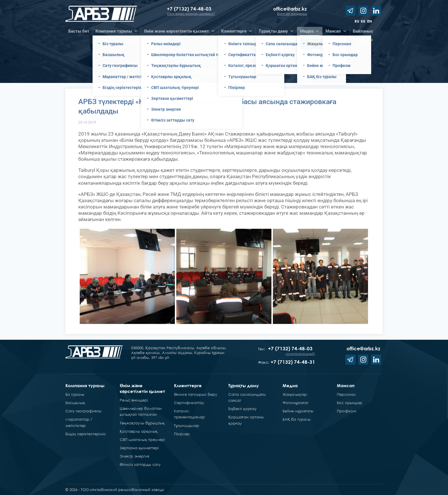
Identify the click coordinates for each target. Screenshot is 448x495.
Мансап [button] (336, 31)
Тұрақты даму (244, 385)
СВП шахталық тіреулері (142, 440)
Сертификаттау (189, 403)
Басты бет (79, 31)
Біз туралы (75, 394)
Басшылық (75, 403)
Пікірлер (182, 434)
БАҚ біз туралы (297, 419)
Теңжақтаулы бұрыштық (142, 423)
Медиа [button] (310, 31)
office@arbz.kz (290, 9)
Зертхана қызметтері (139, 448)
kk (363, 21)
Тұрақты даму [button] (276, 31)
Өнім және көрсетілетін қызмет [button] (180, 31)
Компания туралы (85, 385)
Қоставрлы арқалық (139, 431)
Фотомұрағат (295, 403)
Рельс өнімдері (134, 400)
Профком (347, 411)
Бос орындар (350, 403)
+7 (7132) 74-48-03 (190, 9)
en (370, 21)
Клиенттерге (188, 385)
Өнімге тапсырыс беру (196, 394)
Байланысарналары (363, 32)
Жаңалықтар (295, 394)
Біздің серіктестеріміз (86, 434)
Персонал (346, 394)
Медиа (290, 385)
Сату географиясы (83, 411)
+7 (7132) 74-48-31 (293, 362)
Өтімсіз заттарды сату (140, 464)
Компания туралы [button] (117, 31)
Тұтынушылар (187, 426)
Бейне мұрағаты (298, 411)
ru (357, 21)
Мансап (346, 385)
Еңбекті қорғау (242, 409)
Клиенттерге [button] (237, 31)
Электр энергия (134, 456)
